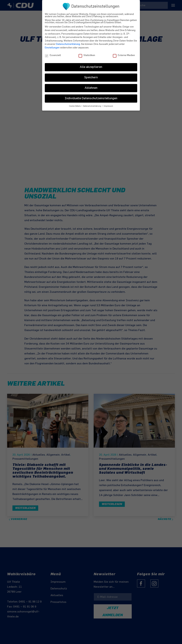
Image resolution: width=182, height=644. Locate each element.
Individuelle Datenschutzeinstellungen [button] (91, 96)
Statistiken (87, 53)
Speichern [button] (91, 75)
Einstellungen (52, 45)
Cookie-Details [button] (75, 104)
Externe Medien (124, 53)
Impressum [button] (108, 104)
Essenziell (53, 53)
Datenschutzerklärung (68, 42)
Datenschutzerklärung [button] (92, 104)
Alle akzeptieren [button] (91, 65)
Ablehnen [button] (91, 86)
